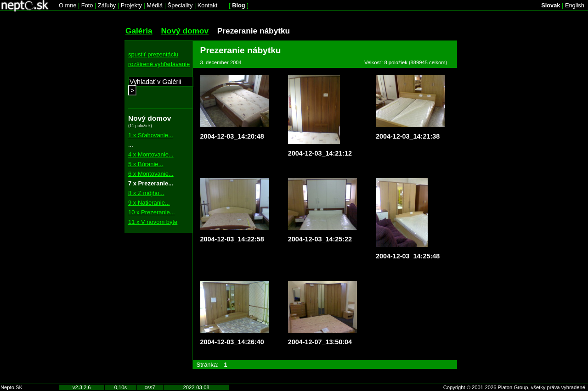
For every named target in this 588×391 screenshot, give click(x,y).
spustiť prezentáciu (153, 54)
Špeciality (180, 5)
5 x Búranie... (146, 164)
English (575, 5)
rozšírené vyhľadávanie (159, 64)
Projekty (131, 5)
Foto (87, 5)
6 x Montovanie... (151, 174)
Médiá (155, 5)
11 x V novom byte (153, 222)
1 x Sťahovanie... (151, 135)
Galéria (139, 31)
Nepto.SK (11, 387)
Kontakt (207, 5)
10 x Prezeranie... (152, 212)
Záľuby (107, 5)
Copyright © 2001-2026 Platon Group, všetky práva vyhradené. (515, 387)
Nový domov (185, 31)
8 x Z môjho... (146, 193)
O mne (68, 5)
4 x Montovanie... (151, 154)
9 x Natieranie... (149, 203)
